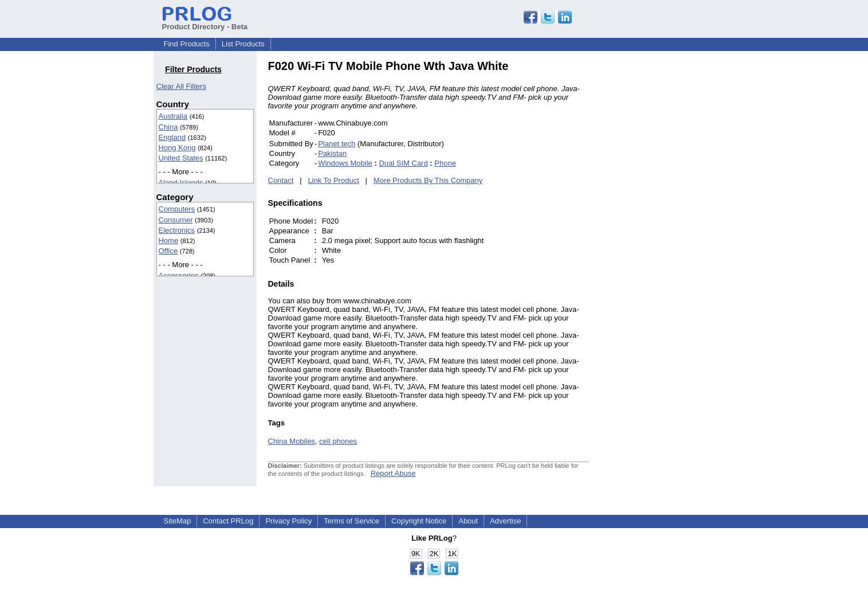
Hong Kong (177, 148)
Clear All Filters (181, 86)
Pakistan (332, 153)
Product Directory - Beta (205, 22)
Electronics (177, 230)
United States (181, 158)
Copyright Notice (419, 521)
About (468, 521)
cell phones (338, 441)
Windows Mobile (345, 163)
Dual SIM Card (403, 163)
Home (169, 241)
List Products (243, 44)
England (172, 137)
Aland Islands (181, 183)
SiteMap (178, 521)
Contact (281, 180)
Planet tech (337, 144)
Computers (177, 209)
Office (168, 251)
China (168, 127)
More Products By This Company (428, 180)
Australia (173, 116)
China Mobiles (292, 441)
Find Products (187, 44)
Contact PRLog (228, 521)
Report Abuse (393, 473)
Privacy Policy (288, 521)
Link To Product (333, 180)
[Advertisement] (666, 232)
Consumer (176, 220)
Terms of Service (351, 521)
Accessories (179, 275)
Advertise (505, 521)
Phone (445, 163)
